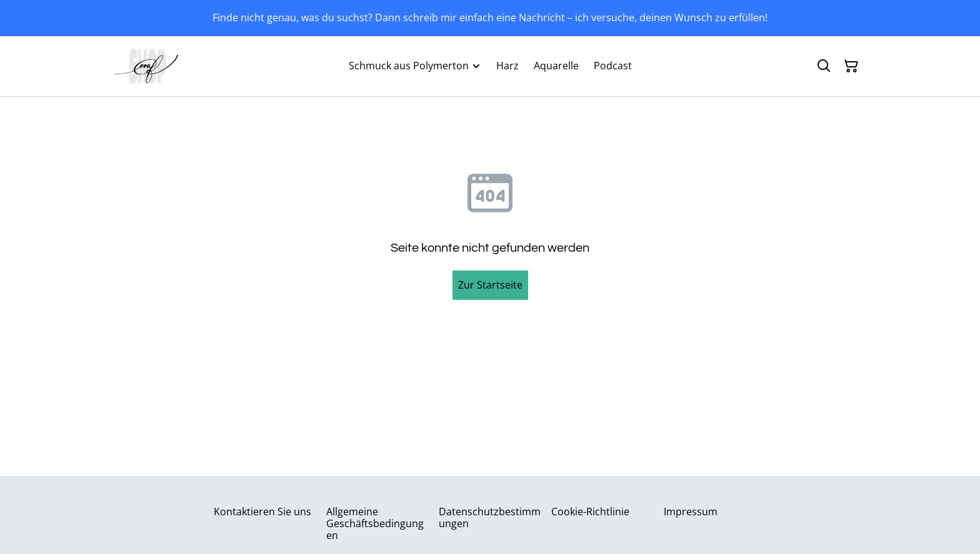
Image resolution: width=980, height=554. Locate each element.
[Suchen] (824, 66)
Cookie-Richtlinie (590, 512)
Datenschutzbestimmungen (490, 517)
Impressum (691, 512)
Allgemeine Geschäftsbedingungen (375, 523)
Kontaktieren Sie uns (262, 512)
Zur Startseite (490, 285)
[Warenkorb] (851, 66)
